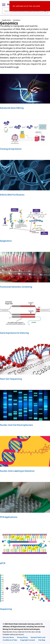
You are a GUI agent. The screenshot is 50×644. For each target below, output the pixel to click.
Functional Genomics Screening (16, 287)
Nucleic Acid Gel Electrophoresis (16, 425)
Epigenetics (6, 241)
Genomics (17, 20)
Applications (7, 20)
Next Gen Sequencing (11, 379)
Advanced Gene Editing (12, 108)
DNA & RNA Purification (12, 195)
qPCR (3, 563)
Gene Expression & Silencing (14, 333)
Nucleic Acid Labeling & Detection (17, 471)
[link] (8, 637)
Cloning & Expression (11, 149)
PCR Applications (9, 517)
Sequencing (6, 609)
